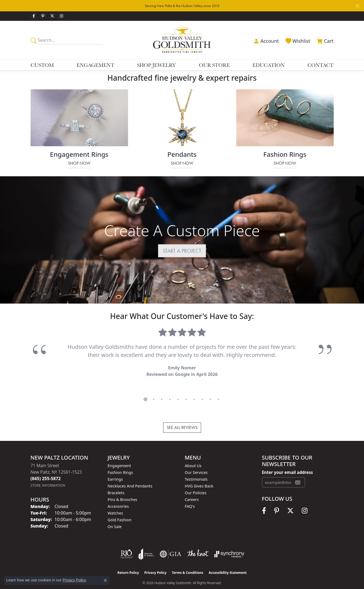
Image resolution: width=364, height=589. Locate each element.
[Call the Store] (46, 470)
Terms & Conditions (188, 564)
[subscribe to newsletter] (298, 474)
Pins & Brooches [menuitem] (122, 491)
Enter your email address (288, 464)
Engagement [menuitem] (119, 457)
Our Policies (196, 484)
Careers (192, 491)
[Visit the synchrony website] (229, 545)
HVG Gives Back (199, 477)
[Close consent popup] (105, 580)
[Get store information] (48, 477)
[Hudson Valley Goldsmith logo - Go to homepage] (182, 40)
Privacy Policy (155, 564)
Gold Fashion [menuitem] (120, 511)
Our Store (214, 65)
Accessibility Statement (228, 564)
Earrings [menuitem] (115, 471)
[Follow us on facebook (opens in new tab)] (34, 16)
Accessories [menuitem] (118, 498)
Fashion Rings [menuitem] (120, 464)
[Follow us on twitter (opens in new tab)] (52, 16)
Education (269, 65)
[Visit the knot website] (198, 545)
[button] (265, 40)
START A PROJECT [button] (182, 251)
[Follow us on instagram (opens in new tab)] (61, 16)
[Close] (357, 6)
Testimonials (196, 471)
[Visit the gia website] (170, 545)
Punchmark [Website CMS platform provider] (192, 581)
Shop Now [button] (79, 163)
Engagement (95, 65)
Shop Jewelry (156, 65)
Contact (320, 65)
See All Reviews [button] (182, 419)
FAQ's (190, 498)
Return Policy (128, 564)
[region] (182, 359)
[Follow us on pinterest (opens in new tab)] (43, 16)
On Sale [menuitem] (115, 518)
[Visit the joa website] (146, 545)
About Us (193, 457)
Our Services (196, 464)
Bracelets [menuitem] (116, 484)
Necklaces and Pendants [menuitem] (130, 477)
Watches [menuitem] (115, 504)
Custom (42, 65)
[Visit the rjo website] (126, 545)
